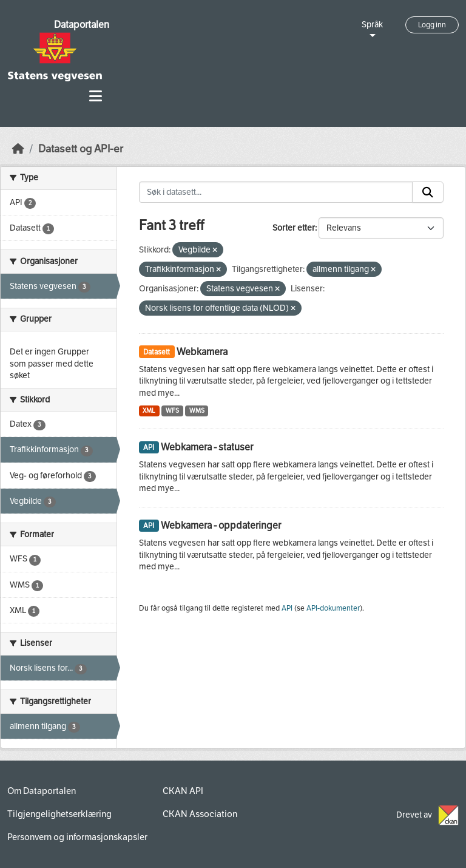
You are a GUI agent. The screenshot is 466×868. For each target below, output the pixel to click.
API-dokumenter (333, 608)
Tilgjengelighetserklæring (59, 814)
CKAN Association (200, 814)
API (287, 608)
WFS (172, 411)
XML (149, 411)
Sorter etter (294, 228)
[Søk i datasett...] (276, 192)
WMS (197, 411)
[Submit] (428, 192)
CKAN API (183, 791)
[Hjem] (18, 149)
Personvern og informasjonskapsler (77, 837)
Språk (372, 25)
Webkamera (202, 352)
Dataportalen (82, 25)
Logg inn (432, 25)
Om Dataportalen (42, 791)
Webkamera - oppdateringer (221, 525)
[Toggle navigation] (96, 96)
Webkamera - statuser (207, 447)
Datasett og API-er (81, 149)
